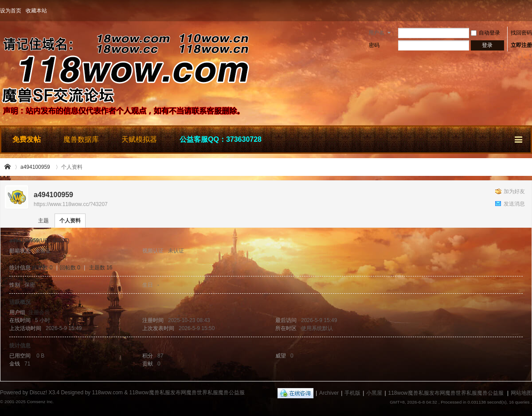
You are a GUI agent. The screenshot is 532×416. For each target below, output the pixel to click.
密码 (374, 45)
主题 (43, 221)
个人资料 (70, 221)
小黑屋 (374, 393)
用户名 (376, 33)
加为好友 (514, 191)
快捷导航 (519, 138)
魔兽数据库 (81, 139)
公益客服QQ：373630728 (221, 139)
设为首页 (11, 11)
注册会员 (39, 312)
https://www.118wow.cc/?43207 (71, 204)
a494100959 (35, 167)
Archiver (329, 393)
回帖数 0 (70, 268)
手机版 (352, 393)
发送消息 (514, 204)
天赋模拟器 (139, 139)
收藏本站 (36, 11)
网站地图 (521, 393)
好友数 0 (42, 268)
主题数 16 (101, 268)
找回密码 (521, 33)
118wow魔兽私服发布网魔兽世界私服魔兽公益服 (8, 167)
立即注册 (521, 45)
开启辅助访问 (530, 11)
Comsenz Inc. (40, 402)
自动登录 (485, 33)
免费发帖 (27, 139)
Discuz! (38, 393)
